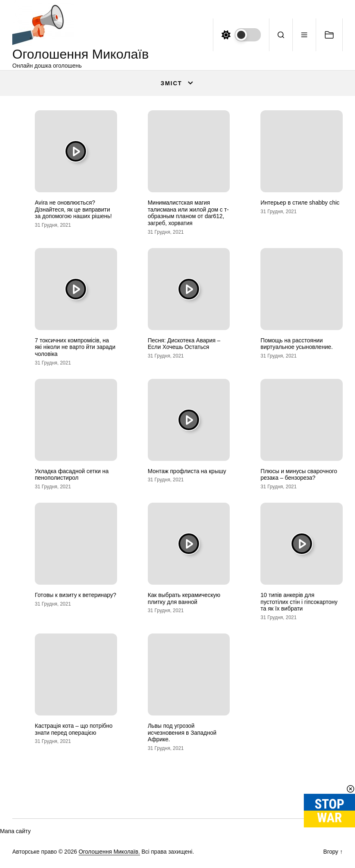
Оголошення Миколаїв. (109, 852)
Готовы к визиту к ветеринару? (76, 595)
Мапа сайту (15, 831)
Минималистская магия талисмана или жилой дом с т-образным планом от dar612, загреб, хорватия (188, 213)
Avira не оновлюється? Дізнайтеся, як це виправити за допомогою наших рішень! (73, 210)
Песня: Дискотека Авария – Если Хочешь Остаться (184, 344)
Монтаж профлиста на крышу (187, 471)
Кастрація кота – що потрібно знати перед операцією (74, 729)
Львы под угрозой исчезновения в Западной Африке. (182, 733)
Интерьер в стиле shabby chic (300, 203)
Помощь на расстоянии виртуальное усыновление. (296, 344)
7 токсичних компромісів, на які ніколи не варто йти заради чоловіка (75, 347)
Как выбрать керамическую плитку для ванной (184, 598)
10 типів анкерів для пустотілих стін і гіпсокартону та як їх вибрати (299, 602)
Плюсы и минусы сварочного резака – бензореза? (299, 475)
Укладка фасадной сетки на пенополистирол (72, 475)
